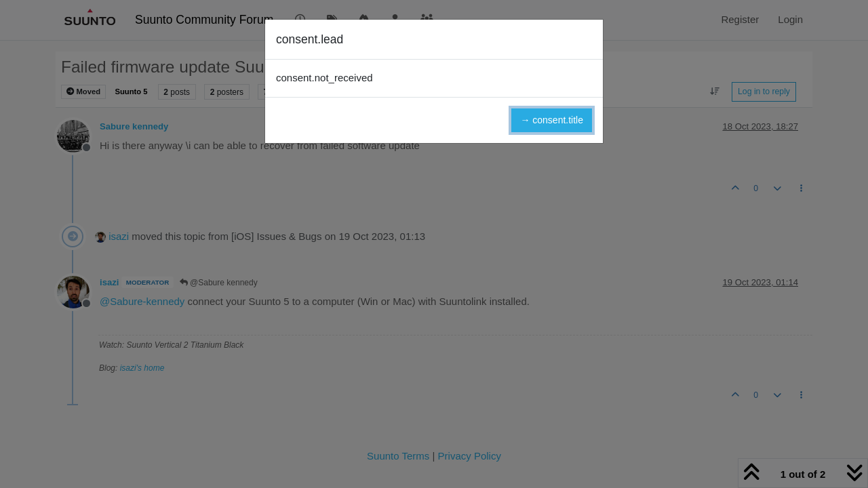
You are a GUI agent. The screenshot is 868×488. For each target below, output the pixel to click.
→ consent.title (552, 120)
